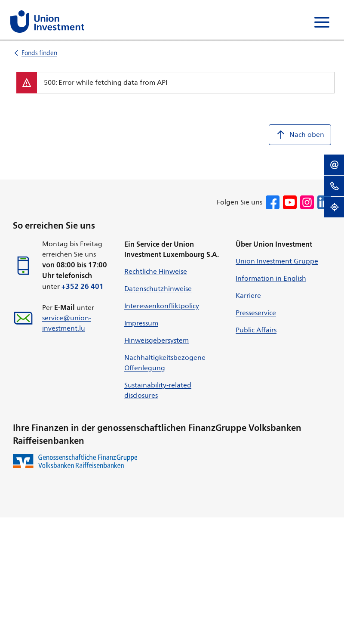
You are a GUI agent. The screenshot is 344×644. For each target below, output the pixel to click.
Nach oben (300, 135)
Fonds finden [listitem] (39, 53)
